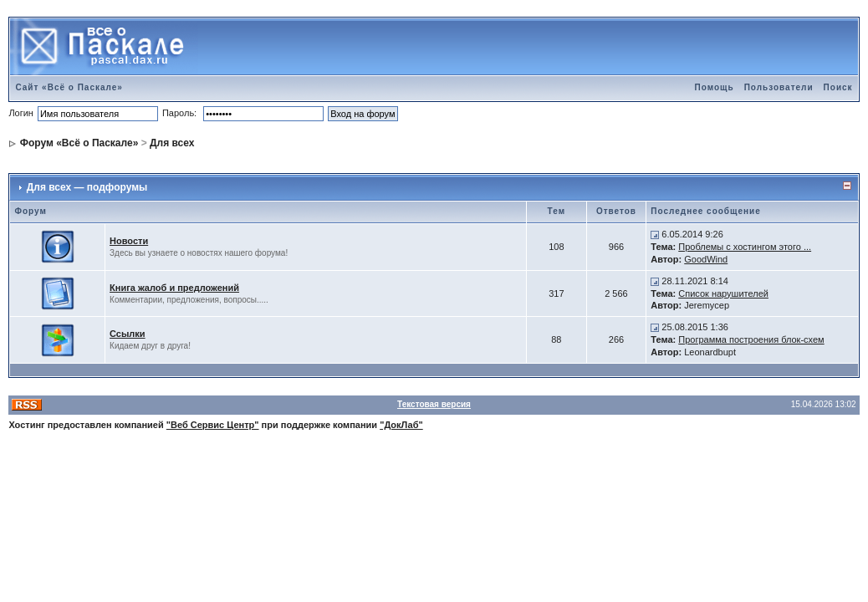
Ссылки (128, 334)
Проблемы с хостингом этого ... (745, 247)
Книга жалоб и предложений (174, 288)
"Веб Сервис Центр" (213, 425)
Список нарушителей (723, 293)
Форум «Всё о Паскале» (79, 143)
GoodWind (706, 259)
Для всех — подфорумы (87, 187)
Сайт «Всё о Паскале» (69, 87)
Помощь (715, 87)
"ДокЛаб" (401, 425)
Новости (129, 241)
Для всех (172, 143)
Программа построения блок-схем (751, 339)
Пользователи (779, 87)
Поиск (838, 87)
